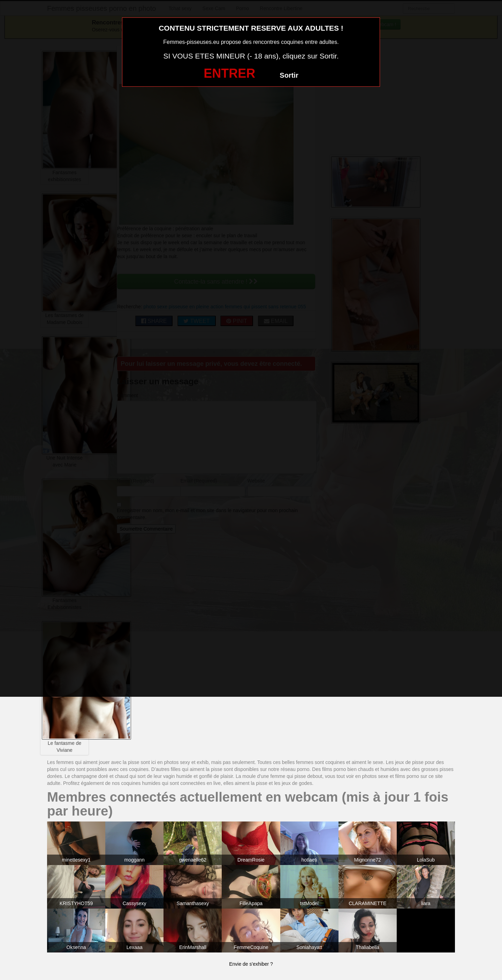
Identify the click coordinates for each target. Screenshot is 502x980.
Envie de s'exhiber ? (251, 964)
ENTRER (229, 73)
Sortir (289, 75)
